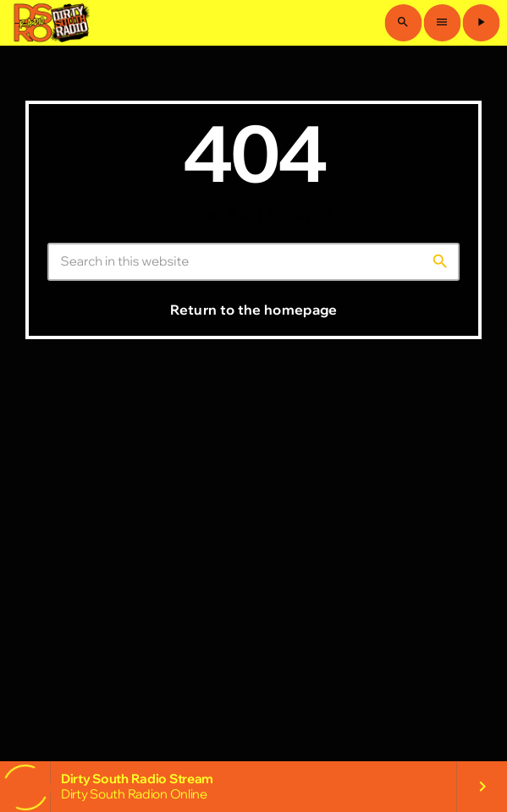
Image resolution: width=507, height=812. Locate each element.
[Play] (481, 23)
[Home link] (50, 23)
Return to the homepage (253, 310)
